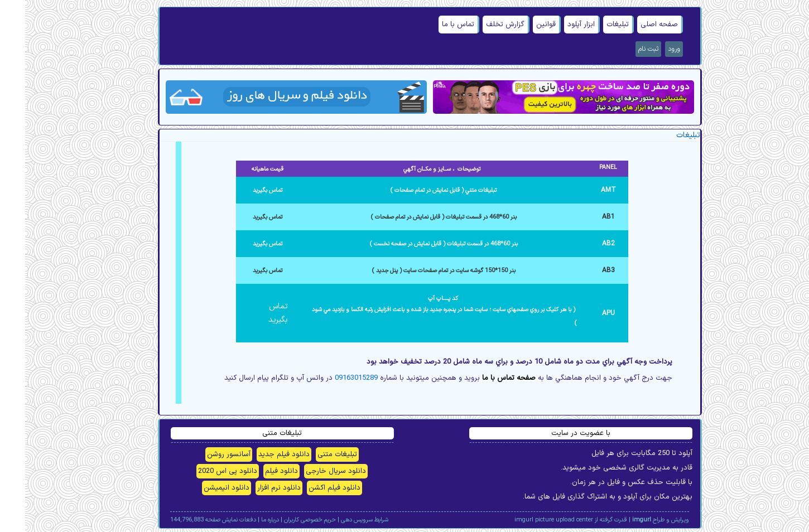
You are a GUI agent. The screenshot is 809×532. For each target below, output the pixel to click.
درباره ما (245, 520)
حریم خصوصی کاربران (285, 520)
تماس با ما (433, 25)
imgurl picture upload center (529, 520)
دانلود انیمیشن (201, 488)
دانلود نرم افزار (254, 488)
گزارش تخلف (480, 25)
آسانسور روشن (204, 454)
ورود (649, 49)
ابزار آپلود (556, 25)
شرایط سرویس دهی (340, 520)
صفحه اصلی (634, 25)
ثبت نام (623, 49)
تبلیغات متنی (312, 454)
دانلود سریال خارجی (311, 471)
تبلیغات (593, 25)
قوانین (521, 25)
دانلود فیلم (256, 471)
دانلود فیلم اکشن (309, 488)
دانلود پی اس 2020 (203, 471)
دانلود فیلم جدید (259, 454)
